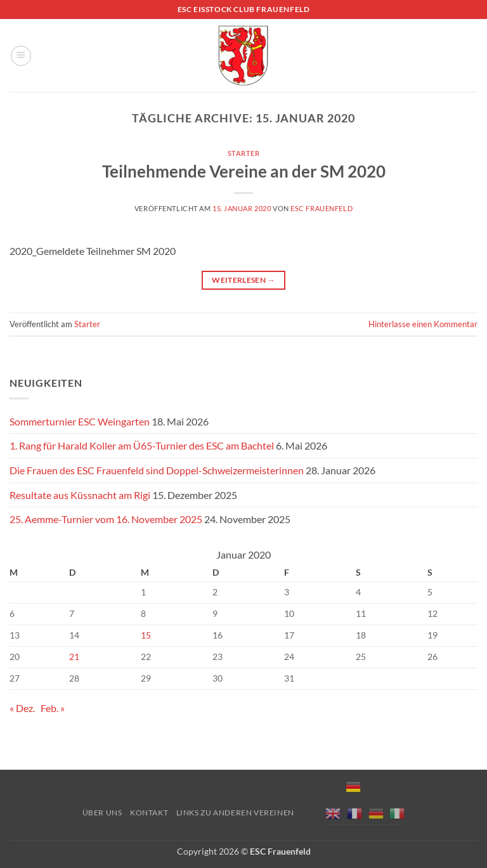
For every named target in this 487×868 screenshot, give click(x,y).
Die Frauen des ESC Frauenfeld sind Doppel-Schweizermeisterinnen (157, 470)
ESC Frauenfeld (321, 208)
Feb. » (53, 708)
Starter (244, 153)
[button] (21, 56)
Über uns (102, 813)
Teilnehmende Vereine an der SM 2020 (244, 171)
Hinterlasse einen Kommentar (423, 324)
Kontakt (149, 813)
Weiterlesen (243, 280)
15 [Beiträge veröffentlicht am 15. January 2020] (146, 635)
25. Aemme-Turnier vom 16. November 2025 (106, 519)
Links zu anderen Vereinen (235, 813)
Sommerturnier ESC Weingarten (80, 421)
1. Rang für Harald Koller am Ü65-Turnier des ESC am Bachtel (142, 445)
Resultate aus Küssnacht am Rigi (80, 495)
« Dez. (22, 708)
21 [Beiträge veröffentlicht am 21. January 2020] (74, 657)
